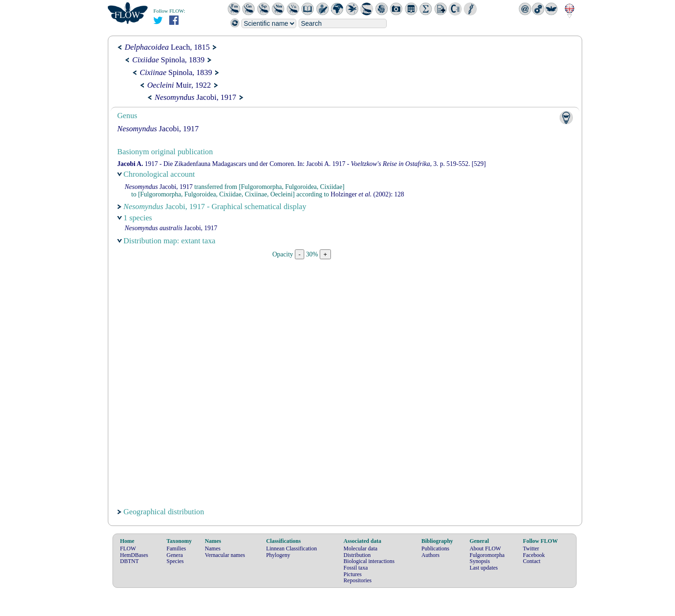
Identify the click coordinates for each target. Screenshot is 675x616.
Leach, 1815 (167, 47)
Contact (532, 561)
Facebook (534, 555)
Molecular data (360, 548)
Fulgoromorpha (487, 555)
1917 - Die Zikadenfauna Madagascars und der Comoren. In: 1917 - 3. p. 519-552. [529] (302, 164)
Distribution (357, 555)
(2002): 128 (367, 194)
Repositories (358, 580)
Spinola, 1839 (168, 60)
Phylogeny (278, 555)
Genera (175, 555)
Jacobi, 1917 (195, 97)
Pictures (353, 574)
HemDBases (134, 555)
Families (176, 548)
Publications (435, 548)
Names (213, 548)
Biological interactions (369, 561)
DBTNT (129, 561)
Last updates (484, 568)
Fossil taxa (356, 568)
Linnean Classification (292, 548)
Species (175, 561)
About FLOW (485, 548)
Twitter (531, 548)
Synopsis (480, 561)
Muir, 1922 (179, 85)
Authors (431, 555)
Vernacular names (225, 555)
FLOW (128, 548)
